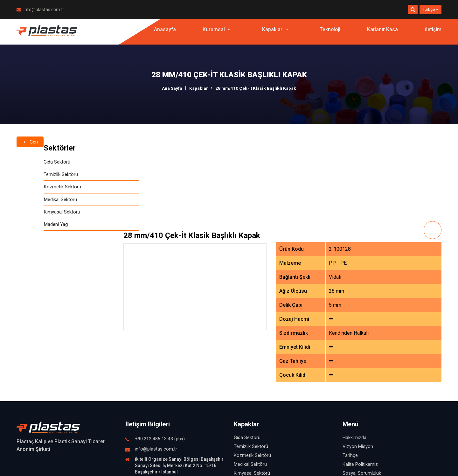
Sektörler (33, 148)
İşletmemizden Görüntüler (370, 405)
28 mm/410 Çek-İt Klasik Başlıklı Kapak (256, 88)
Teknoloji (330, 33)
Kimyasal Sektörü (36, 214)
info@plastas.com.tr (40, 10)
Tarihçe (350, 369)
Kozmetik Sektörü (36, 188)
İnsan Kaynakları (359, 396)
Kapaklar (274, 33)
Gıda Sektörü (31, 162)
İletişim (433, 33)
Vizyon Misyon (358, 360)
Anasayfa (164, 33)
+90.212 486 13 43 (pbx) (160, 353)
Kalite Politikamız (360, 378)
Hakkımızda (354, 351)
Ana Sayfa (172, 88)
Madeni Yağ (29, 227)
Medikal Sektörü (35, 201)
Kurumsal (216, 33)
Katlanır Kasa (382, 33)
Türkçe (430, 9)
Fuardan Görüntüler (363, 414)
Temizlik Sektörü (35, 175)
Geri (31, 133)
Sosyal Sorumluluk (362, 387)
